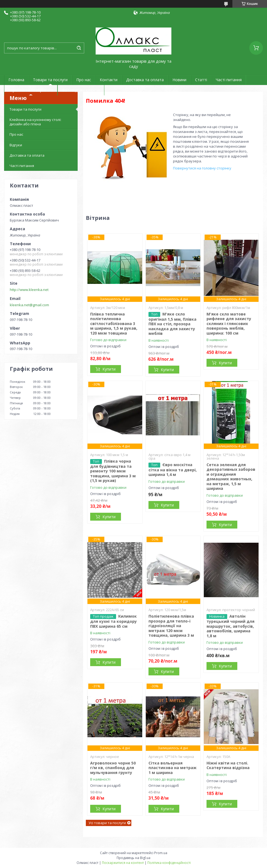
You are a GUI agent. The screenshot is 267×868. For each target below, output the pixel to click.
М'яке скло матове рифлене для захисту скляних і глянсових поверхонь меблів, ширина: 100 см (229, 324)
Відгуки (16, 145)
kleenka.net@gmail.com (29, 305)
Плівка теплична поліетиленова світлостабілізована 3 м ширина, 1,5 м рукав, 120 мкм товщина (114, 324)
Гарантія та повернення (31, 90)
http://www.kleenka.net (29, 290)
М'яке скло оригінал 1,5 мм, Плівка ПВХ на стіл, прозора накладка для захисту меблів (172, 324)
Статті (201, 80)
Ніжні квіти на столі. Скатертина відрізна (228, 765)
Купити (109, 369)
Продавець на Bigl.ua (133, 858)
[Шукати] (79, 48)
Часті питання (229, 80)
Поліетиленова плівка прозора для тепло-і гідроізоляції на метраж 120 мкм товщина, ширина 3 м (171, 626)
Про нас (84, 80)
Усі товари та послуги (107, 823)
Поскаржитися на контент (123, 863)
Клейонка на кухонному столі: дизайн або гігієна (35, 122)
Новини (179, 80)
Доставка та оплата (145, 80)
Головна (16, 80)
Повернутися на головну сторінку (202, 168)
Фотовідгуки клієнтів (81, 90)
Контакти (109, 80)
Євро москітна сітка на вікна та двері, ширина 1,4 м (173, 470)
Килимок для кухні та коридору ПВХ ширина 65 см (113, 621)
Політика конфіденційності (169, 863)
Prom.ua (161, 853)
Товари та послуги (50, 80)
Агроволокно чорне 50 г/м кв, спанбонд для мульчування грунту (113, 768)
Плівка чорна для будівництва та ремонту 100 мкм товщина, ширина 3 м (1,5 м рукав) (113, 471)
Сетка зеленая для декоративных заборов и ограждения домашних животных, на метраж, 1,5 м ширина (231, 477)
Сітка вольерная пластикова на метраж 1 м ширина (172, 768)
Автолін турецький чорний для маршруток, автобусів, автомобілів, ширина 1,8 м (230, 626)
